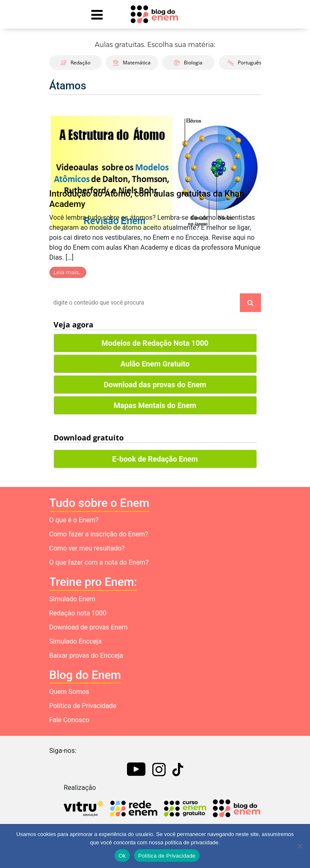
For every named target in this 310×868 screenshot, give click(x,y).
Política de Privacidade (83, 706)
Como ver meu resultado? (87, 548)
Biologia (188, 63)
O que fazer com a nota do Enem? (99, 562)
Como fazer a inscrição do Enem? (99, 534)
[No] (300, 846)
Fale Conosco (70, 720)
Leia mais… (68, 272)
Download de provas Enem (89, 627)
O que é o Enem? (74, 520)
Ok (122, 856)
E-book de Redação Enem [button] (155, 459)
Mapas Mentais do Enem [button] (155, 405)
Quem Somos (69, 692)
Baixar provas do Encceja (86, 655)
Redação (76, 63)
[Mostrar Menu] (97, 15)
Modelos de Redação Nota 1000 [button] (155, 343)
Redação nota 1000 (78, 613)
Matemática (132, 63)
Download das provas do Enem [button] (155, 385)
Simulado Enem (72, 599)
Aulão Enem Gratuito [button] (155, 364)
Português (245, 63)
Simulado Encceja (76, 641)
